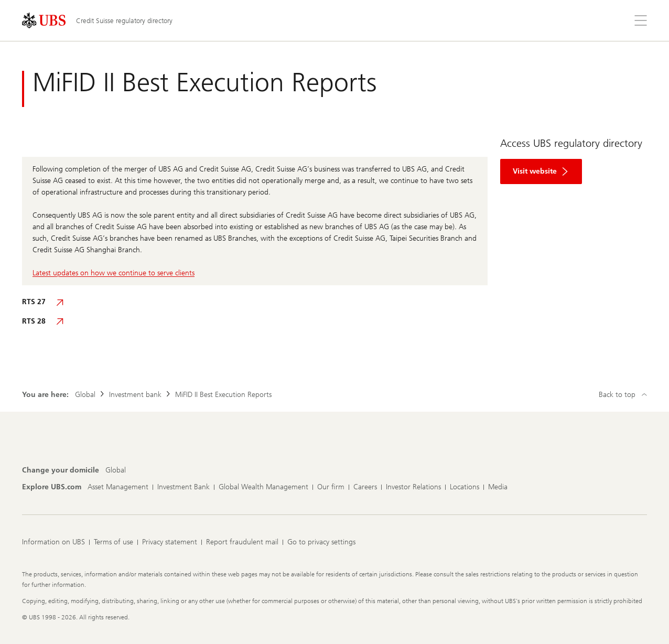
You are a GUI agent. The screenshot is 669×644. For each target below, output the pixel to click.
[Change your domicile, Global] (116, 470)
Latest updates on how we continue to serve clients (114, 273)
